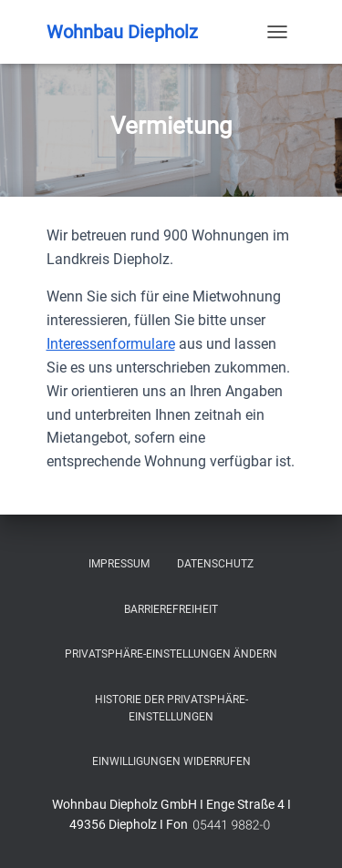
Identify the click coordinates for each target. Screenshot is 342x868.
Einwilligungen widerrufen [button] (171, 761)
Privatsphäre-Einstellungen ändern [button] (171, 654)
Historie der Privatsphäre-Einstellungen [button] (171, 708)
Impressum (119, 564)
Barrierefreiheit (171, 609)
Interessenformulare (111, 344)
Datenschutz (215, 564)
